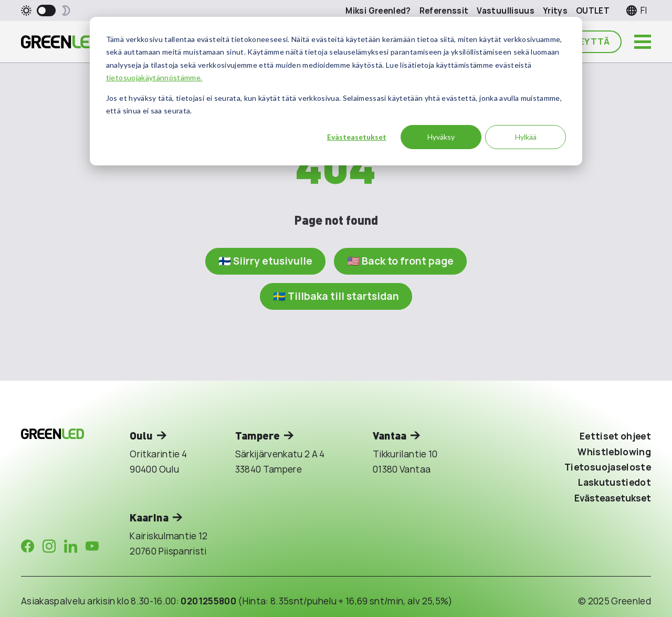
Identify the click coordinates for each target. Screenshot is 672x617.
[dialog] (336, 91)
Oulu (141, 435)
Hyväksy (441, 137)
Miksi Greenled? (378, 11)
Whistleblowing (614, 452)
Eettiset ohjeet (615, 436)
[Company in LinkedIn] (71, 546)
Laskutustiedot (615, 482)
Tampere (258, 435)
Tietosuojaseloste (608, 467)
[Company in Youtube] (92, 546)
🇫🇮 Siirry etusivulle (265, 261)
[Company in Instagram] (49, 546)
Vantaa (390, 435)
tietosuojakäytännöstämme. (154, 77)
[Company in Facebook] (28, 546)
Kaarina (149, 517)
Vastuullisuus (506, 11)
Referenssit (444, 11)
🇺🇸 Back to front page (400, 261)
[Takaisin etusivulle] (60, 42)
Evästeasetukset (357, 137)
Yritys (555, 11)
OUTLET (593, 11)
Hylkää (526, 137)
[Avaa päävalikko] (643, 41)
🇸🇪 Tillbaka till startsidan (336, 296)
